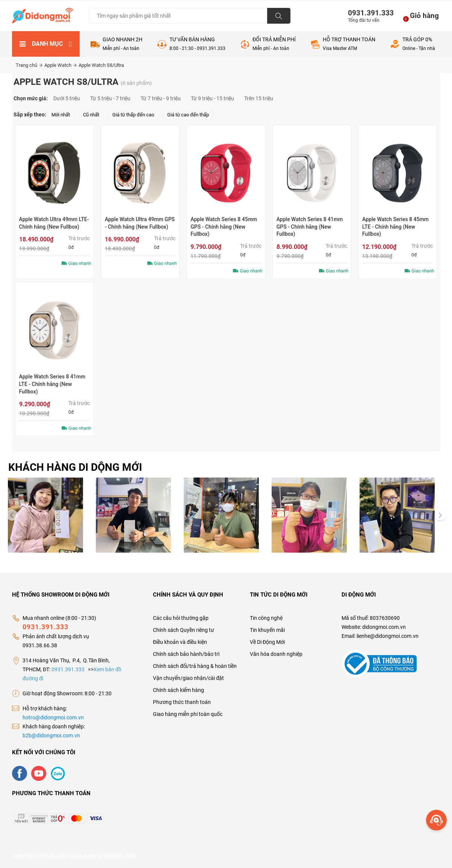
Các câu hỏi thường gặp (181, 618)
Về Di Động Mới (267, 642)
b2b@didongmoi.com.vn (51, 735)
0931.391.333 (368, 13)
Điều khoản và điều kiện (180, 642)
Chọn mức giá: (31, 98)
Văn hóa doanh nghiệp (276, 654)
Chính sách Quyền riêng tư (184, 630)
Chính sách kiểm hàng (178, 690)
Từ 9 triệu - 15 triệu (212, 98)
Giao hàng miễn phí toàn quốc (188, 714)
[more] (436, 820)
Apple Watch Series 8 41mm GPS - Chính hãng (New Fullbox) (310, 227)
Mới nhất (61, 115)
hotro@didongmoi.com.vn (53, 717)
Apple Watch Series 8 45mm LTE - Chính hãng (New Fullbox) (395, 227)
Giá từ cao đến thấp (188, 115)
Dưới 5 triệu (67, 98)
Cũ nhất (91, 115)
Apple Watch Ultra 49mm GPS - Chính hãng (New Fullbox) (140, 223)
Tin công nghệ (266, 618)
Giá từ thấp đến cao (133, 115)
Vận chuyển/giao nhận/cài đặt (188, 678)
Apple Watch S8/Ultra (101, 65)
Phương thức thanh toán (182, 702)
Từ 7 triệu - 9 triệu (161, 98)
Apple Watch (60, 65)
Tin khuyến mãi (267, 630)
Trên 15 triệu (259, 98)
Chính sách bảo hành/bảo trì (186, 654)
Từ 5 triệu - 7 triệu (110, 98)
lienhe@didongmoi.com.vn (388, 636)
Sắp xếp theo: (30, 115)
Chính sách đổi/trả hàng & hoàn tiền (195, 666)
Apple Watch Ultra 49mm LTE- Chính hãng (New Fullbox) (54, 223)
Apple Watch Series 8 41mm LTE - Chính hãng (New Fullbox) (52, 384)
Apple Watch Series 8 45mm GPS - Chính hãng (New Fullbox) (224, 227)
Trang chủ (29, 65)
